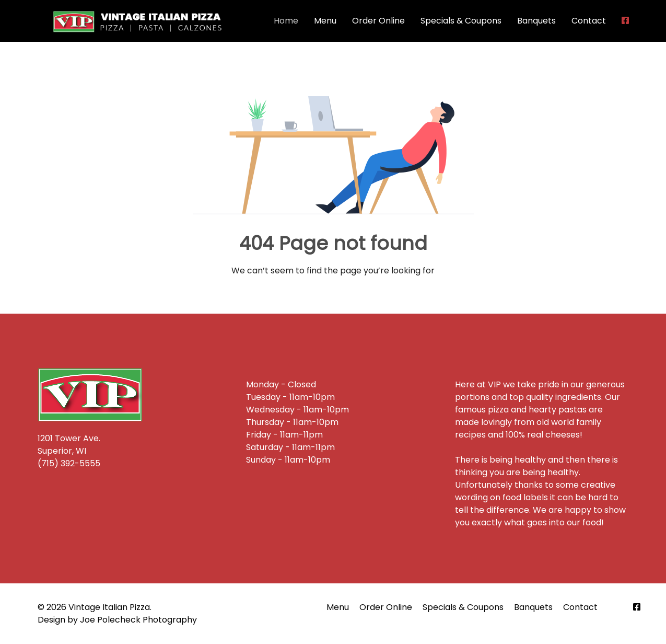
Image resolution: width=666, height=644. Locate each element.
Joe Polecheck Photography (138, 620)
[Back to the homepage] (139, 21)
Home (286, 21)
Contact (589, 21)
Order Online (378, 21)
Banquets (536, 21)
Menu (325, 21)
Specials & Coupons (461, 21)
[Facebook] (637, 607)
